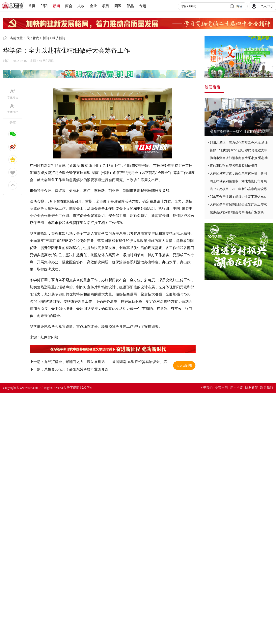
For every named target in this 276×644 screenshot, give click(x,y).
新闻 (56, 6)
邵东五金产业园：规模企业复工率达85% (238, 197)
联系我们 (267, 388)
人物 (81, 6)
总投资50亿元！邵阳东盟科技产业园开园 (76, 369)
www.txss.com (29, 388)
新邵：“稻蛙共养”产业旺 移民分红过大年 (238, 150)
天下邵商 (33, 38)
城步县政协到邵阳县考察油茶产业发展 (237, 212)
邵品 (130, 6)
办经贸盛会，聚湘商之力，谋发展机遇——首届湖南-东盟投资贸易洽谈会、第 (105, 362)
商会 (69, 6)
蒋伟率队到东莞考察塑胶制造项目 (234, 166)
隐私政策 (252, 388)
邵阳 (44, 6)
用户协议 (236, 388)
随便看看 (212, 87)
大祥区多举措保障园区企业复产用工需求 (238, 204)
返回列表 (184, 365)
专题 (143, 6)
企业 (93, 6)
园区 (118, 6)
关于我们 (206, 388)
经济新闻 (59, 38)
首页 (32, 6)
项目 (106, 6)
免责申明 (221, 388)
